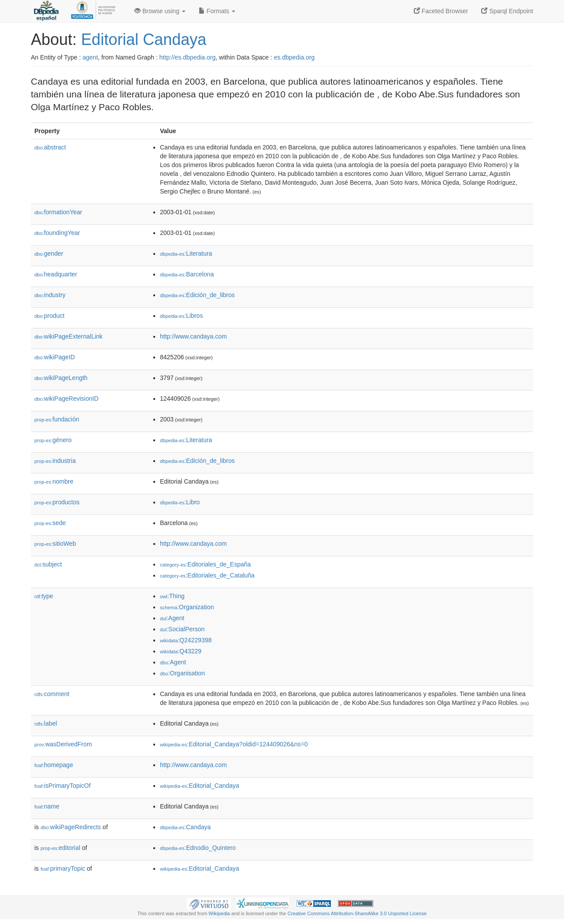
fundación (57, 419)
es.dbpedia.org (295, 57)
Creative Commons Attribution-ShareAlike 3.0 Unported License (357, 913)
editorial (60, 848)
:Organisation (182, 673)
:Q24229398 (186, 640)
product (49, 316)
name (47, 806)
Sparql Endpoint (507, 11)
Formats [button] (217, 11)
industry (50, 295)
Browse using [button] (160, 11)
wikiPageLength (61, 378)
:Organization (187, 607)
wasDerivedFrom (63, 744)
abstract (50, 147)
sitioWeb (55, 544)
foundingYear (57, 233)
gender (49, 253)
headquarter (56, 274)
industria (55, 461)
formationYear (58, 212)
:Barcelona (187, 274)
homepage (54, 765)
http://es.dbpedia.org (188, 57)
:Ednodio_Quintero (198, 848)
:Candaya (185, 827)
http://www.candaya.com (193, 336)
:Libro (180, 502)
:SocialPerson (182, 629)
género (53, 440)
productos (57, 502)
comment (52, 694)
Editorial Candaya (144, 39)
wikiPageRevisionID (67, 399)
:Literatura (186, 253)
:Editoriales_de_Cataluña (207, 575)
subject (48, 564)
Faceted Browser (441, 11)
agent (90, 57)
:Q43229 (181, 651)
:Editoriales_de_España (205, 564)
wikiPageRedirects (71, 827)
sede (50, 523)
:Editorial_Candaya (200, 786)
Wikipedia (219, 913)
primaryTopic (63, 868)
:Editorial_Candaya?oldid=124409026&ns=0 (234, 744)
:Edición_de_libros (197, 295)
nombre (54, 481)
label (46, 723)
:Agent (172, 618)
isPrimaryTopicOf (63, 786)
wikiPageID (55, 357)
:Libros (181, 316)
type (44, 596)
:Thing (172, 596)
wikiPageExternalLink (69, 336)
